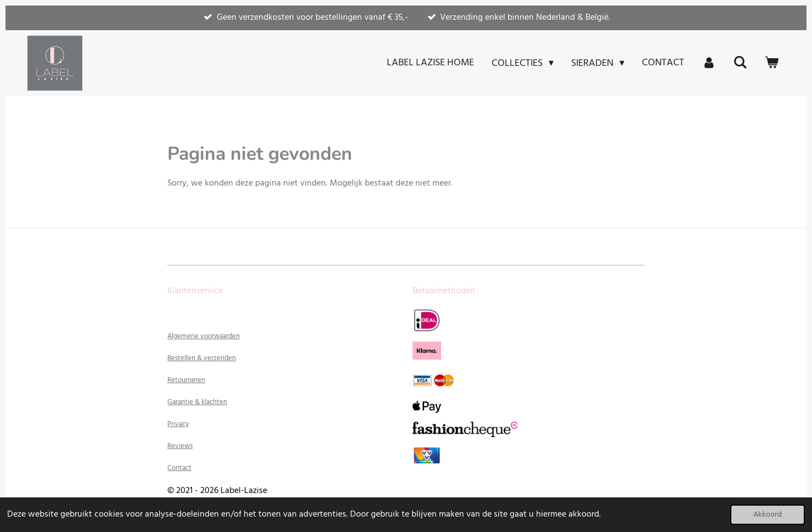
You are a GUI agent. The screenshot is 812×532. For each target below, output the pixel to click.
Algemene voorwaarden (204, 336)
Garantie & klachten (197, 402)
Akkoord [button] (768, 515)
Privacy (178, 424)
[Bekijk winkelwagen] (772, 63)
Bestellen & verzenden (202, 358)
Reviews (180, 446)
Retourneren (186, 380)
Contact (179, 468)
